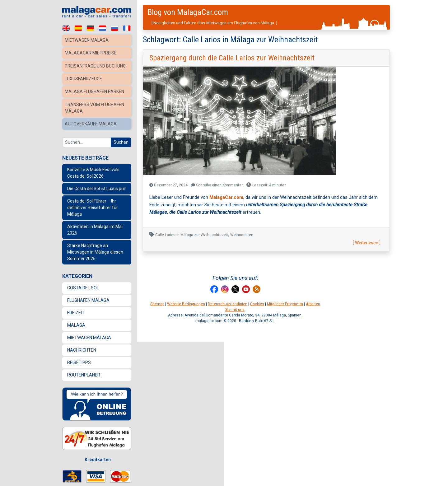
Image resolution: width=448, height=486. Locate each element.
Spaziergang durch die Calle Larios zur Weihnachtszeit (232, 58)
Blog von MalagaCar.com (188, 12)
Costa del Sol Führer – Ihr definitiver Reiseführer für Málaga (93, 211)
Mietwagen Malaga (87, 40)
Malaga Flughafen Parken (96, 96)
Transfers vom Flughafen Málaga (96, 112)
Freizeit (76, 316)
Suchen (121, 146)
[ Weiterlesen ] (367, 243)
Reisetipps (79, 366)
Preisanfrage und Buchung (86, 68)
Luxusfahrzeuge (84, 84)
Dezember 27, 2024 (168, 185)
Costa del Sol (83, 291)
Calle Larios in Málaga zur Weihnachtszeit (192, 235)
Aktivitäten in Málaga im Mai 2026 (95, 233)
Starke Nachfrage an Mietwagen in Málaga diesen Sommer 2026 (95, 255)
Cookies (257, 304)
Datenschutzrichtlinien (228, 304)
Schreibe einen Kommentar (217, 185)
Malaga (76, 329)
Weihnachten (242, 235)
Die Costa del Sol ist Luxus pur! (97, 192)
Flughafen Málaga (88, 304)
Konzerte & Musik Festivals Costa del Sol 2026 (93, 176)
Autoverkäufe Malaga (91, 128)
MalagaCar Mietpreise (91, 53)
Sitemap (157, 304)
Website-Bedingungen (186, 304)
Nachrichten (82, 353)
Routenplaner (84, 378)
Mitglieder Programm (285, 304)
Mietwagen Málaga (89, 341)
